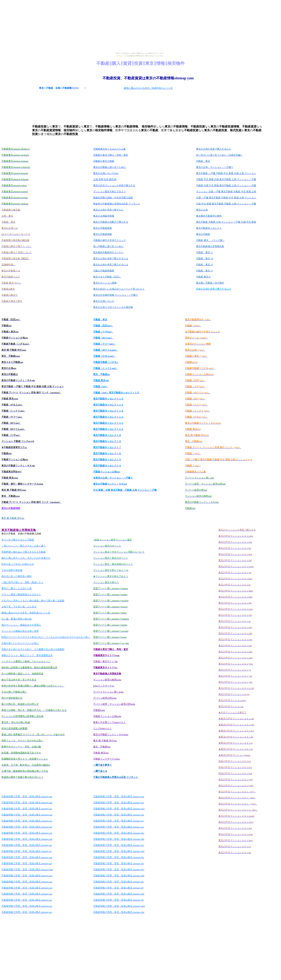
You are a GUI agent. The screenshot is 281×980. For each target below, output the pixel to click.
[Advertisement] (148, 70)
